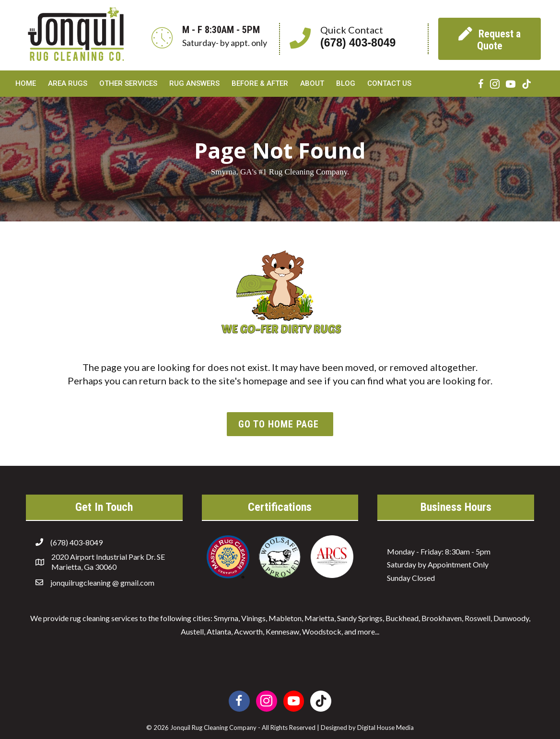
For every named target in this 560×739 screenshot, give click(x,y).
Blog (346, 83)
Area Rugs (68, 83)
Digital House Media (385, 727)
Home (26, 83)
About (312, 83)
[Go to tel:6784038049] (354, 39)
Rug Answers (194, 83)
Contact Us (389, 83)
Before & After (260, 83)
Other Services (128, 83)
